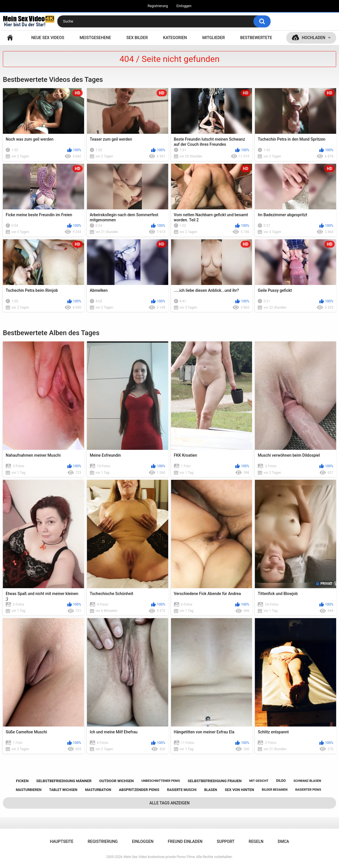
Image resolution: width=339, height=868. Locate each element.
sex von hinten (239, 790)
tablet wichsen (63, 790)
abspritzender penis (139, 790)
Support (226, 841)
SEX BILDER (137, 38)
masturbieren (29, 790)
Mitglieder (213, 38)
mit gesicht (259, 781)
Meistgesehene (95, 38)
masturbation (98, 790)
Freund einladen (185, 841)
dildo (281, 781)
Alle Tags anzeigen (169, 803)
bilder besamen (275, 790)
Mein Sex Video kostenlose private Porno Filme (159, 857)
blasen (211, 790)
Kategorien (175, 38)
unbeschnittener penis (161, 781)
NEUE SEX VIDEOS (48, 38)
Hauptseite (10, 38)
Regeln (256, 841)
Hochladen (313, 38)
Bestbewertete (256, 38)
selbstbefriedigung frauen (215, 781)
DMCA (283, 841)
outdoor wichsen (116, 781)
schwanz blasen (307, 781)
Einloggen (184, 6)
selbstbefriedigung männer (64, 781)
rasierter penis (308, 790)
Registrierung (158, 6)
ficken (22, 781)
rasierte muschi (182, 790)
